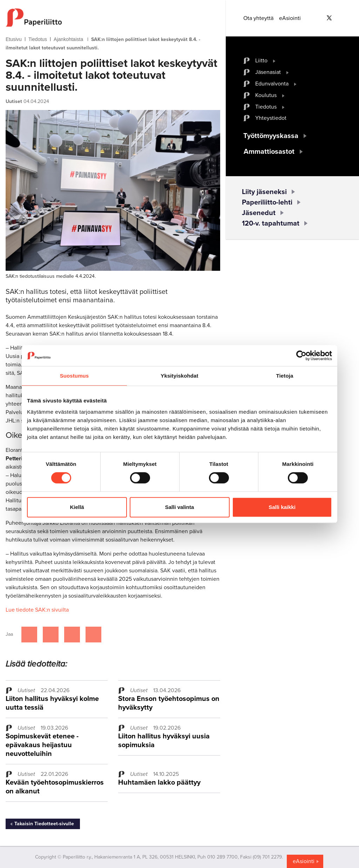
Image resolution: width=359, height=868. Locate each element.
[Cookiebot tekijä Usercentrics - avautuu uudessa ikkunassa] (301, 356)
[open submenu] (274, 61)
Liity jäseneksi (264, 192)
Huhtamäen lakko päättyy (159, 783)
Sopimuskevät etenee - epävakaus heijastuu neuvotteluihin (42, 745)
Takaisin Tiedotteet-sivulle (44, 824)
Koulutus (266, 95)
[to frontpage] (113, 18)
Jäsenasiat (268, 72)
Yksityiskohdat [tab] (179, 376)
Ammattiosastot (269, 152)
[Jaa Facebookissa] (29, 635)
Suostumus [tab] (74, 376)
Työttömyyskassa (271, 136)
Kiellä (77, 507)
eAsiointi (290, 18)
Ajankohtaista (68, 39)
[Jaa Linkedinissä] (72, 635)
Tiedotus (38, 39)
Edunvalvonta (272, 84)
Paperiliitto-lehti (267, 202)
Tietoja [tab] (285, 376)
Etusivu (14, 39)
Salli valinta (180, 507)
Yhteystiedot (271, 118)
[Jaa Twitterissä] (51, 635)
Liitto (261, 61)
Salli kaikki (282, 507)
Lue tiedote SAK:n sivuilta (37, 610)
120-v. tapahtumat (271, 223)
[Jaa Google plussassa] (93, 635)
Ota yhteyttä (258, 18)
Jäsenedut (259, 213)
